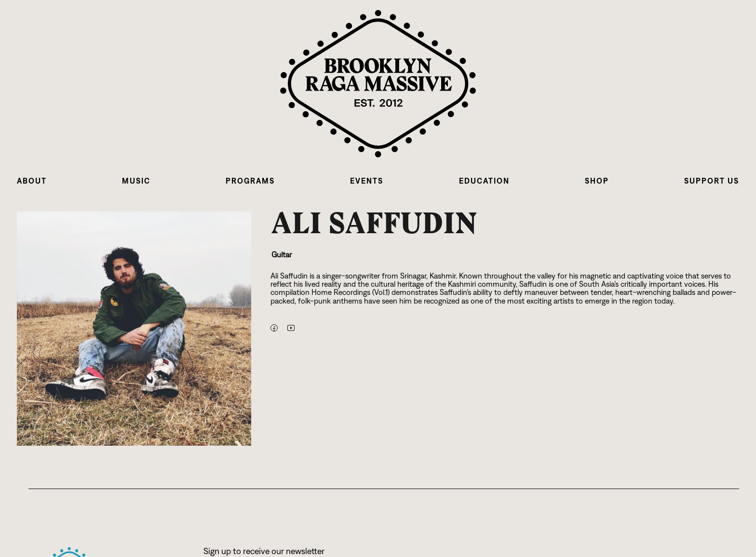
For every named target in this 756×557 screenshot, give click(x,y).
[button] (32, 181)
